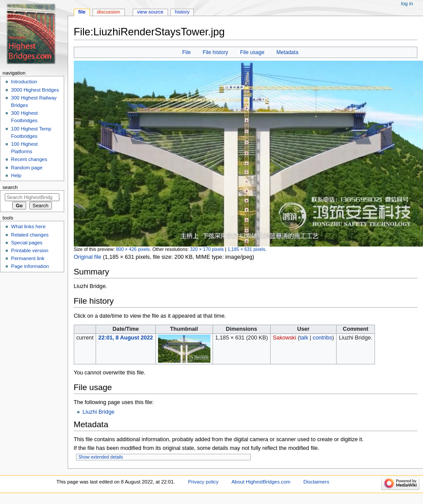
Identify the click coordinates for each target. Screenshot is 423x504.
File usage (252, 52)
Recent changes (29, 159)
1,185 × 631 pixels (246, 249)
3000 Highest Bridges (35, 90)
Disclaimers (316, 482)
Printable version (29, 250)
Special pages (27, 243)
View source (150, 12)
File (186, 52)
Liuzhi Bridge (98, 412)
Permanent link (28, 258)
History (182, 12)
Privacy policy (203, 482)
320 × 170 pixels (207, 249)
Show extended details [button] (101, 457)
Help (16, 175)
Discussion (108, 12)
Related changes (30, 235)
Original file (88, 257)
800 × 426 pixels (133, 249)
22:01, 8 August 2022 (126, 338)
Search (10, 187)
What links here (28, 226)
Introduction (24, 82)
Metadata (287, 52)
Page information (30, 266)
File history (215, 52)
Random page (27, 168)
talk (304, 338)
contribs (322, 338)
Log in (407, 3)
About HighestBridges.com (261, 482)
